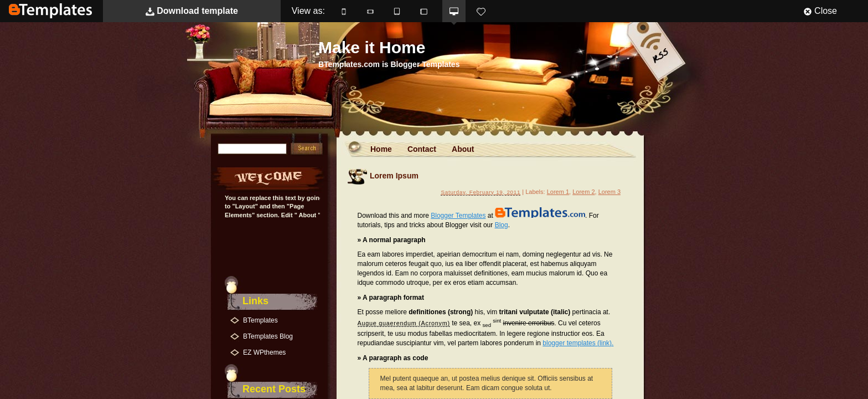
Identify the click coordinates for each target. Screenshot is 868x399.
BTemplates (50, 11)
